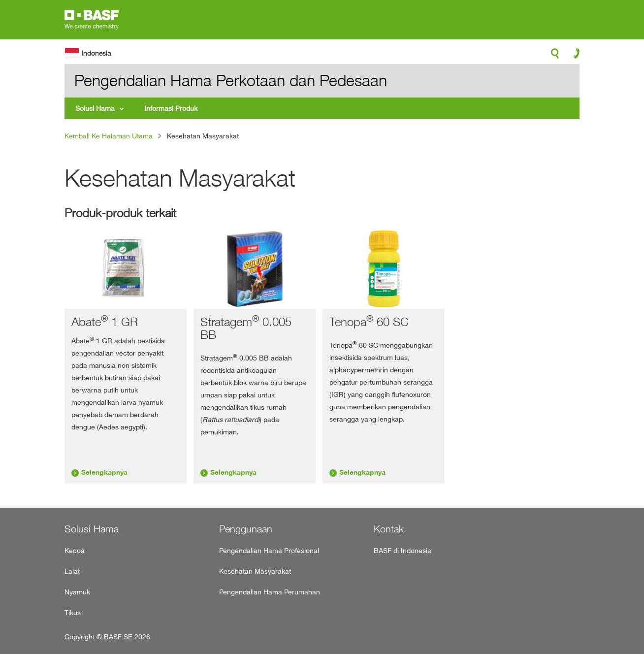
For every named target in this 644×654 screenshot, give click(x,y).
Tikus (73, 612)
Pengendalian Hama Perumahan (270, 592)
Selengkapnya (104, 472)
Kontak (389, 529)
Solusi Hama (92, 529)
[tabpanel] (126, 356)
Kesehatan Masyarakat (255, 571)
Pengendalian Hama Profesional (269, 550)
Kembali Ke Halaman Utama (109, 136)
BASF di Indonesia (402, 550)
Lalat (72, 571)
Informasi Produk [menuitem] (171, 108)
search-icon (555, 56)
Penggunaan (246, 529)
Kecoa (75, 550)
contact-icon (573, 56)
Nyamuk (77, 592)
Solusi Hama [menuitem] (95, 108)
